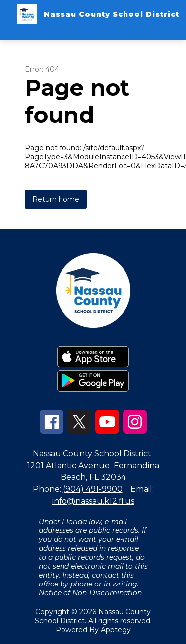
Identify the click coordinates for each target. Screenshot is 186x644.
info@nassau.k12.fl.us (93, 501)
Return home (56, 199)
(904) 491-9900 (93, 489)
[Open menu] (175, 32)
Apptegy (116, 630)
